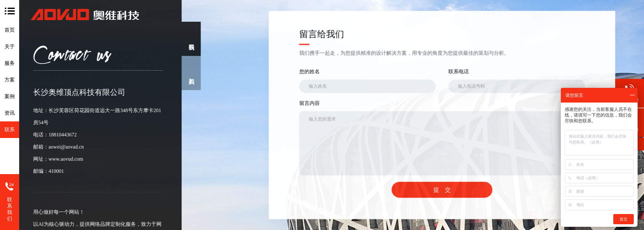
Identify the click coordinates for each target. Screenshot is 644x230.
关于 (10, 46)
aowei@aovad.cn (59, 147)
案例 (10, 96)
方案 (10, 80)
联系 (10, 130)
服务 (10, 63)
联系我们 (10, 209)
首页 (10, 30)
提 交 (462, 190)
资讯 (10, 113)
